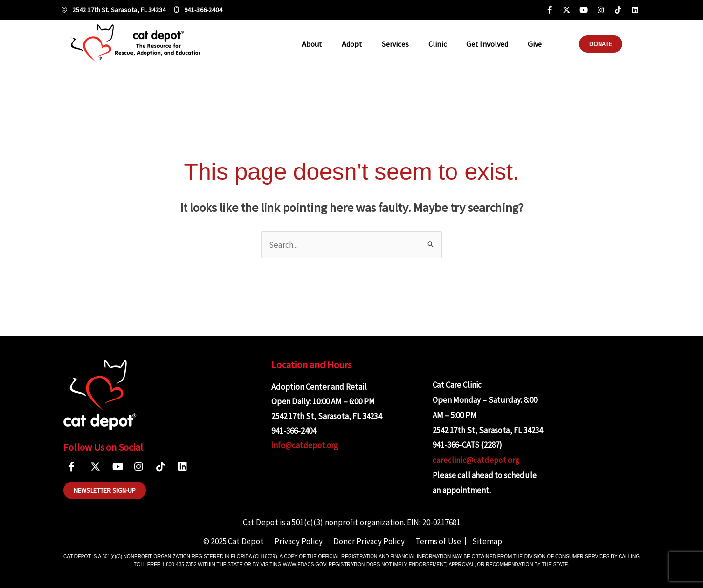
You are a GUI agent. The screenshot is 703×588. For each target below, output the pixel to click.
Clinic (437, 44)
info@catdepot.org (305, 445)
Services (395, 44)
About (312, 44)
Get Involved (487, 44)
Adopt (352, 44)
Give (535, 44)
